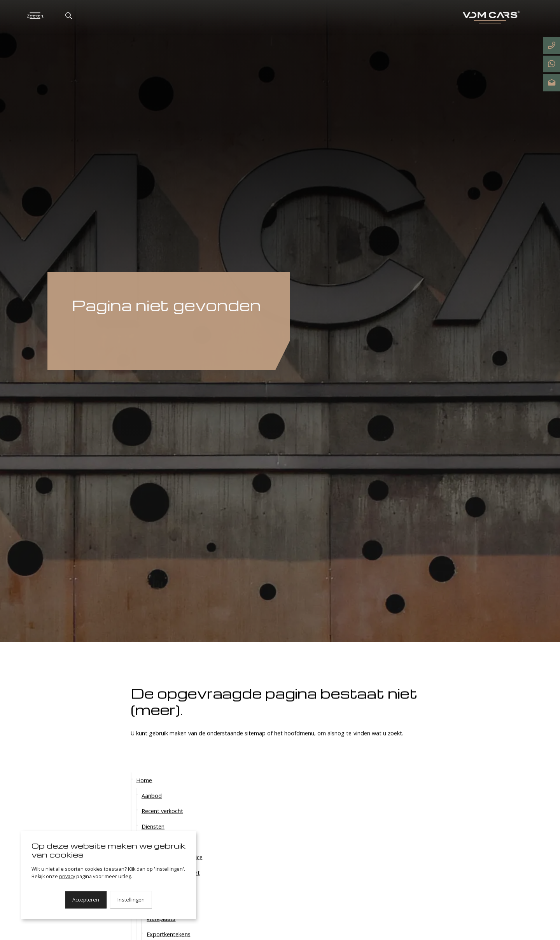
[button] (96, 16)
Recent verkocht (162, 823)
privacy (67, 876)
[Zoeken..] (77, 16)
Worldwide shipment (173, 884)
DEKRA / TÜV (164, 915)
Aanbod (152, 807)
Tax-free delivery (168, 900)
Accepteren (86, 900)
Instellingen (131, 900)
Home (144, 792)
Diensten (153, 838)
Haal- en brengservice (174, 869)
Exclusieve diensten (166, 853)
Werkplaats (161, 930)
